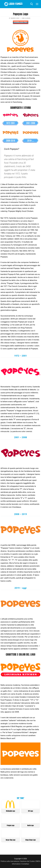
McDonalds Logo (10, 811)
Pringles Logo (11, 825)
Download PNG (20, 22)
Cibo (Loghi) (26, 18)
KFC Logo (31, 811)
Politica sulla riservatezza (10, 861)
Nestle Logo (31, 825)
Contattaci (25, 864)
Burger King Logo (11, 840)
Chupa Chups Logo (31, 840)
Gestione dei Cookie (27, 861)
